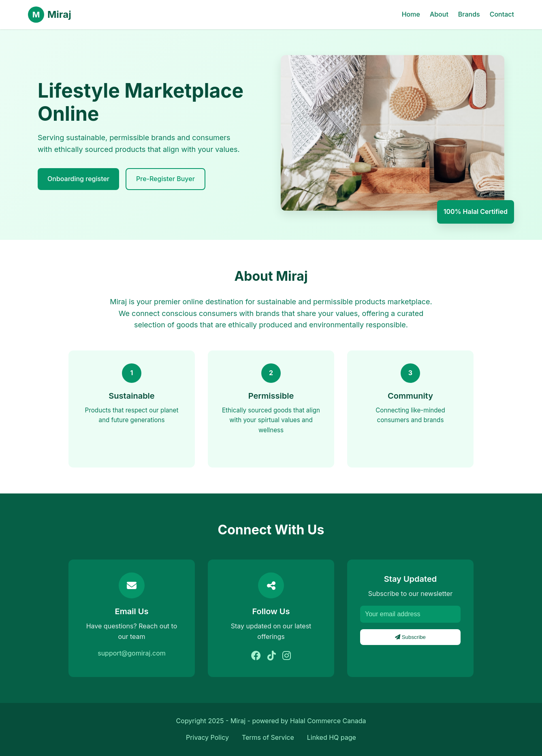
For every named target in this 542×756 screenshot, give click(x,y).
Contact (502, 14)
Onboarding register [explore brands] (78, 179)
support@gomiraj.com (132, 653)
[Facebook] (256, 656)
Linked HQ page (332, 737)
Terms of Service (268, 737)
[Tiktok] (272, 656)
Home (411, 14)
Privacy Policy (207, 737)
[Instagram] (287, 656)
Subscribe (410, 637)
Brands (469, 14)
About (439, 14)
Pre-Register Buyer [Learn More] (165, 179)
